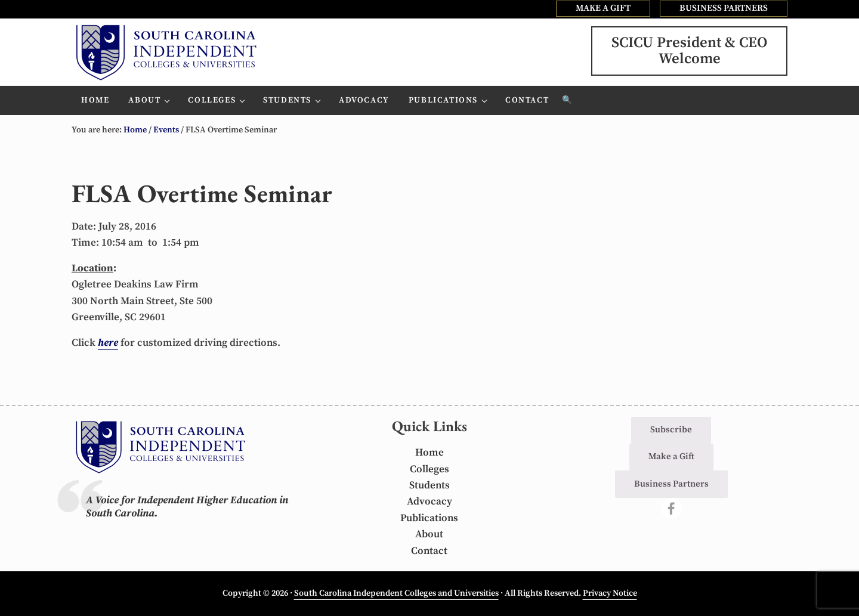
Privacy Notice (610, 594)
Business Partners (671, 484)
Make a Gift (671, 457)
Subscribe (671, 430)
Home (429, 453)
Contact (429, 551)
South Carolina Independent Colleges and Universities (396, 594)
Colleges (429, 469)
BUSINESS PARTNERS (724, 8)
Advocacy (429, 502)
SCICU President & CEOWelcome (689, 53)
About (429, 535)
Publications (429, 518)
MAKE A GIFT (603, 8)
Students (429, 485)
